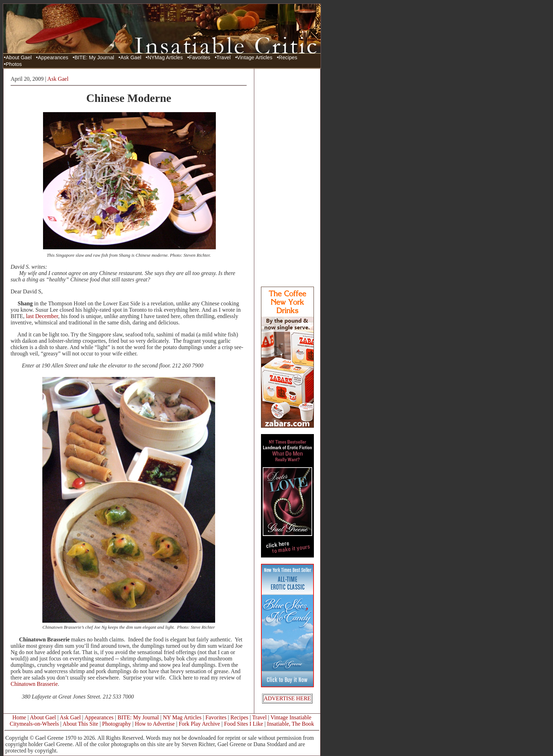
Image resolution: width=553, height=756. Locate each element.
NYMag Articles (165, 57)
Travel (224, 57)
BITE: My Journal (94, 57)
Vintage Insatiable (291, 717)
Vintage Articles (255, 57)
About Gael (19, 57)
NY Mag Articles (182, 717)
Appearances (53, 57)
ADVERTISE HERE (287, 698)
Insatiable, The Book (290, 724)
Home (19, 717)
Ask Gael (131, 57)
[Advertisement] (287, 177)
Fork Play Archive (199, 724)
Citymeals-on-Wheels (34, 724)
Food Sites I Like (244, 724)
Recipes (288, 57)
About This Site (80, 724)
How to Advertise (155, 724)
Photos (14, 64)
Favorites (200, 57)
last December (42, 316)
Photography (117, 724)
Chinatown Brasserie (34, 684)
